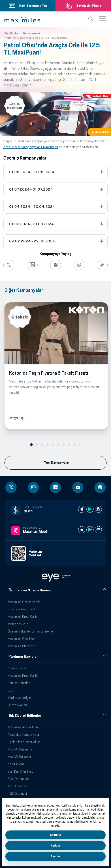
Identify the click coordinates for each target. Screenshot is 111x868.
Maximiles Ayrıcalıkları (23, 727)
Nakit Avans (16, 764)
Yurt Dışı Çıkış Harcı (21, 771)
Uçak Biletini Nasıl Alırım (24, 742)
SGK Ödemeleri (18, 779)
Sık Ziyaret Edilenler (25, 716)
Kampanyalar (17, 668)
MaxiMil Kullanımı (20, 757)
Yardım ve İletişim (20, 698)
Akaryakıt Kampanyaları (24, 735)
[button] (22, 20)
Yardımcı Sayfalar (23, 657)
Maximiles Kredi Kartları (24, 676)
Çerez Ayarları (17, 705)
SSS (11, 690)
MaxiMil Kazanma (20, 749)
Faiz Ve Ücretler (19, 683)
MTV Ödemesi (18, 786)
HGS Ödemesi (17, 793)
